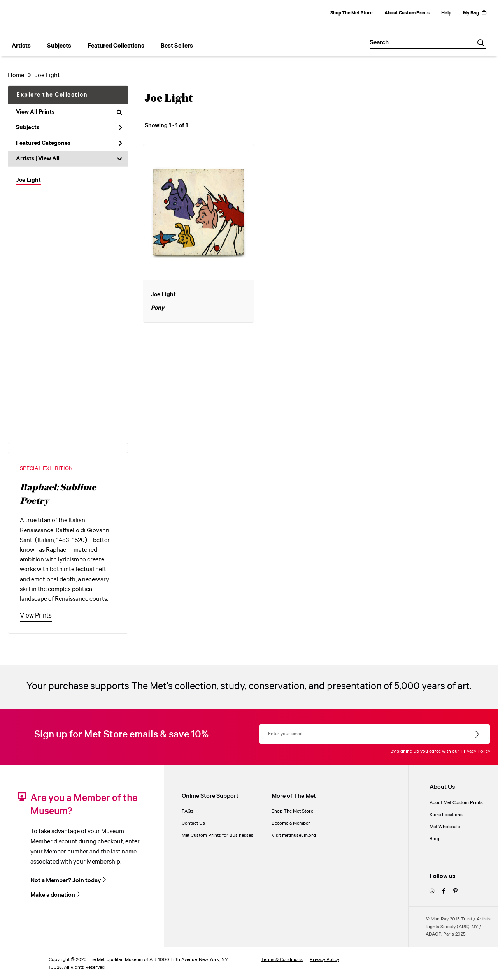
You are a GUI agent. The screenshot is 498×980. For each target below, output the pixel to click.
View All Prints (69, 112)
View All (49, 159)
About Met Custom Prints (456, 803)
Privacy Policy (475, 751)
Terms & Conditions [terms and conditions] (282, 960)
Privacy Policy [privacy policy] (324, 960)
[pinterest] (455, 891)
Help (446, 13)
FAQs (188, 811)
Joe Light (47, 75)
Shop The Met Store (352, 13)
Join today (87, 880)
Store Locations (446, 815)
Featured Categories (69, 143)
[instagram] (432, 891)
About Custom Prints (407, 13)
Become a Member (291, 823)
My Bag (475, 13)
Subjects (69, 128)
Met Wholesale (445, 827)
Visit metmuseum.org (294, 835)
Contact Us (193, 823)
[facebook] (444, 891)
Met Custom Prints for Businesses (217, 835)
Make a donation (53, 895)
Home (16, 75)
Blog (434, 839)
